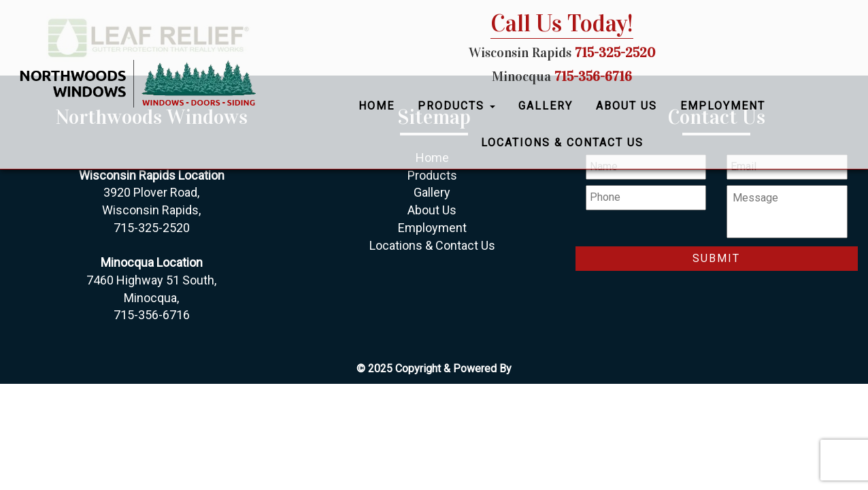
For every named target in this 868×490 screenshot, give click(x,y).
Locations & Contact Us (562, 143)
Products (456, 106)
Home (377, 106)
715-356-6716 (593, 76)
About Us (627, 106)
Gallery (546, 106)
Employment (723, 106)
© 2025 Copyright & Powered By (434, 369)
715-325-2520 (615, 52)
